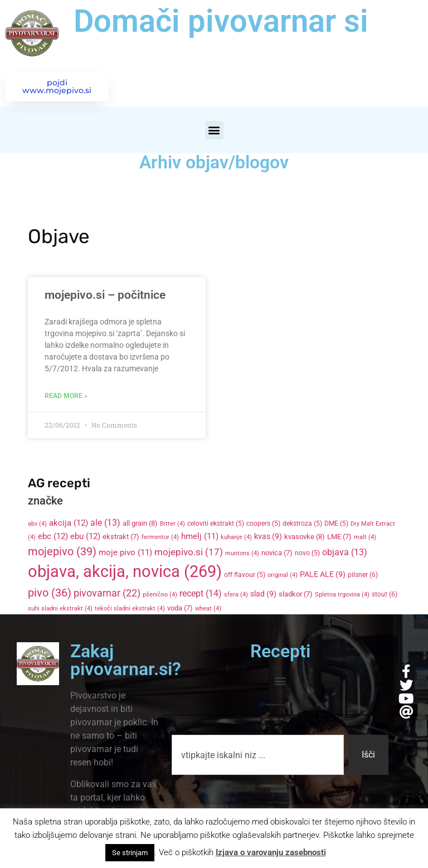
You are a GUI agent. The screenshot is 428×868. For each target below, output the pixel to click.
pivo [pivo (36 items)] (50, 594)
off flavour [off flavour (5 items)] (245, 576)
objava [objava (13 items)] (345, 554)
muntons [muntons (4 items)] (242, 554)
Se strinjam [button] (130, 853)
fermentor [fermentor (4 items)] (160, 538)
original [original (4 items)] (283, 577)
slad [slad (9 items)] (263, 595)
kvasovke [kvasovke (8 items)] (305, 538)
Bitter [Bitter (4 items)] (172, 525)
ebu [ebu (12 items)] (85, 537)
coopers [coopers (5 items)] (263, 525)
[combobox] (257, 757)
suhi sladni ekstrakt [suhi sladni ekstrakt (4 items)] (60, 610)
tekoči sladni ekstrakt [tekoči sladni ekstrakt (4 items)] (130, 610)
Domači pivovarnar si (221, 21)
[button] (214, 131)
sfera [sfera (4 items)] (236, 596)
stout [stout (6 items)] (385, 596)
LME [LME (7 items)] (339, 538)
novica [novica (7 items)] (277, 554)
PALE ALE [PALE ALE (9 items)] (323, 576)
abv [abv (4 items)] (37, 525)
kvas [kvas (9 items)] (268, 537)
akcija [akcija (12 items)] (69, 524)
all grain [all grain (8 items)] (140, 524)
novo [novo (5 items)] (307, 554)
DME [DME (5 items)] (336, 525)
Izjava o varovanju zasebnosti (271, 852)
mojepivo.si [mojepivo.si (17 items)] (189, 553)
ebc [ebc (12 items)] (53, 537)
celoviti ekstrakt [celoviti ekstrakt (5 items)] (216, 525)
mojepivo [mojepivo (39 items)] (62, 552)
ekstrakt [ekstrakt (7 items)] (121, 538)
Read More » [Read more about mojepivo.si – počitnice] (66, 397)
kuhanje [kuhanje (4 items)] (236, 538)
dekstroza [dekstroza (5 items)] (302, 525)
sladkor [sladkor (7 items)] (296, 596)
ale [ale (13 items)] (105, 524)
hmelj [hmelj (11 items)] (200, 537)
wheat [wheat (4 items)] (208, 610)
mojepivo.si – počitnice (105, 296)
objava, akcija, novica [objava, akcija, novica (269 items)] (125, 573)
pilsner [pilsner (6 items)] (363, 576)
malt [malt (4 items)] (365, 538)
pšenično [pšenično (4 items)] (160, 596)
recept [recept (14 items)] (201, 595)
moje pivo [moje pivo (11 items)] (125, 554)
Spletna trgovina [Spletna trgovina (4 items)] (342, 596)
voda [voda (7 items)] (180, 610)
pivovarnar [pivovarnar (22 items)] (107, 595)
